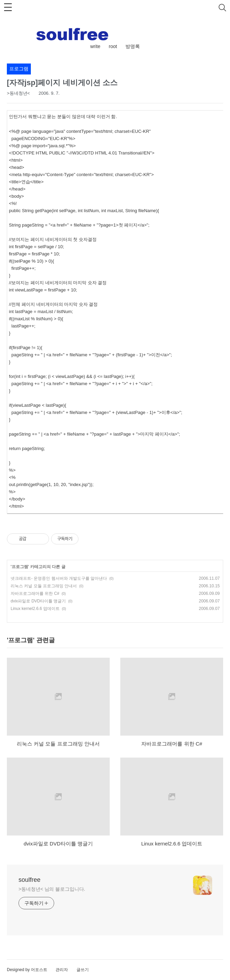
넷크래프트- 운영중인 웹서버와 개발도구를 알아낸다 (59, 578)
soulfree (29, 880)
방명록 (133, 46)
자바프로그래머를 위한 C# (35, 593)
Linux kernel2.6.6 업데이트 (35, 609)
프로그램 (20, 567)
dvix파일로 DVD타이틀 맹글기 (38, 601)
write (95, 46)
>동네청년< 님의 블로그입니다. (52, 889)
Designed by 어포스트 (27, 970)
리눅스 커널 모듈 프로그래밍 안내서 (44, 586)
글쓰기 (83, 970)
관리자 (62, 970)
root (113, 46)
